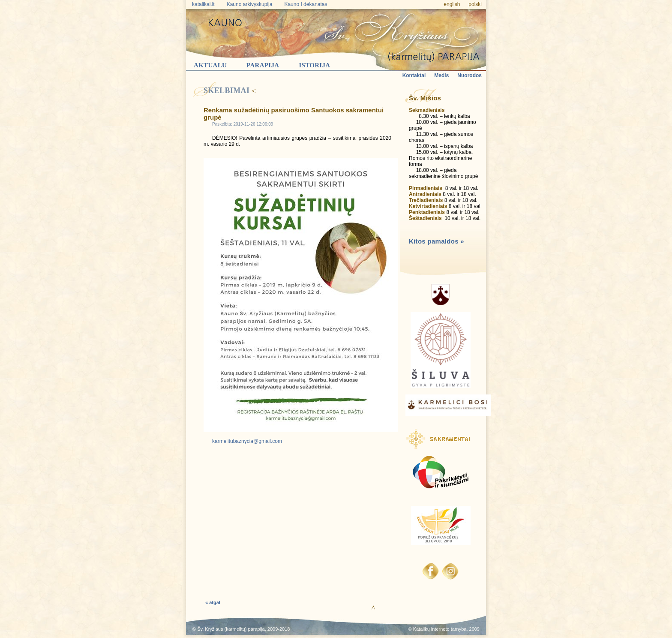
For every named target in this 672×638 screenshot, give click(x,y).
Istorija (314, 65)
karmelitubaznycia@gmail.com (247, 441)
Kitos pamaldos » (436, 241)
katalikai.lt (203, 4)
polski (475, 4)
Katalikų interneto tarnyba (440, 629)
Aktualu (210, 65)
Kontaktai (414, 75)
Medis (441, 75)
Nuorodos (469, 75)
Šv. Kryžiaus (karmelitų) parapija (231, 629)
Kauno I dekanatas (306, 4)
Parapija (263, 65)
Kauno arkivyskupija (250, 4)
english (452, 4)
